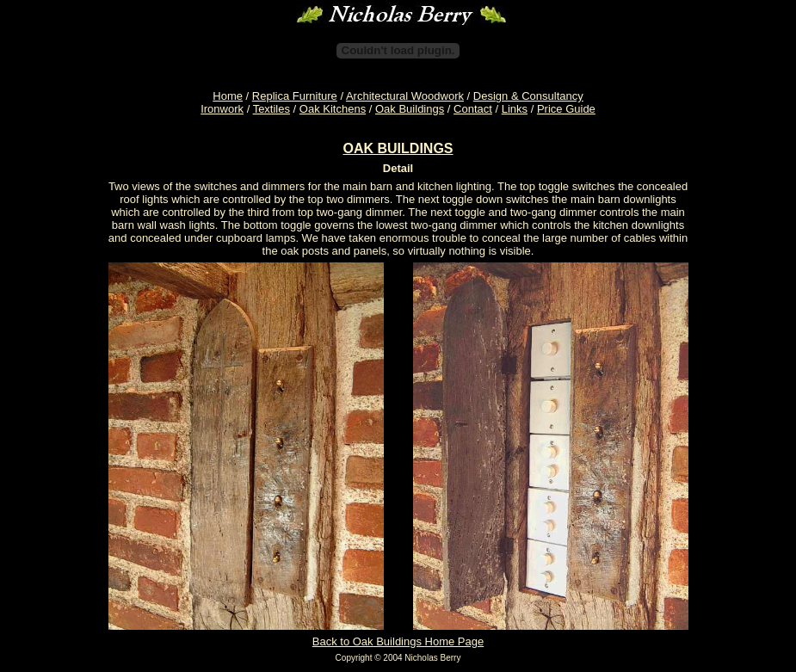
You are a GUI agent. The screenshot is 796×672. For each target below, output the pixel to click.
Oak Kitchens (333, 109)
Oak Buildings (410, 109)
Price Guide (566, 109)
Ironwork (222, 109)
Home (228, 96)
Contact (473, 109)
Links (515, 109)
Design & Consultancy (528, 96)
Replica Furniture (295, 96)
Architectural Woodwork (405, 96)
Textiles (272, 109)
